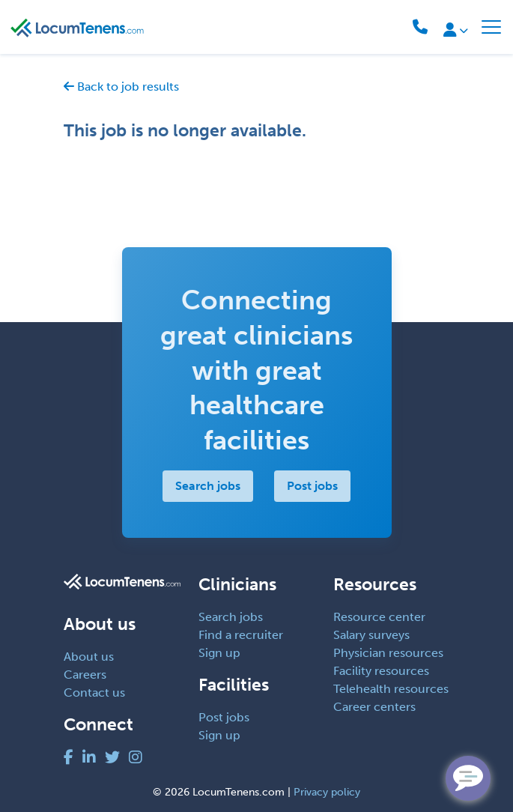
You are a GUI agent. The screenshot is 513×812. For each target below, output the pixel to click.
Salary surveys (371, 635)
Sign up (219, 653)
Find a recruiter (241, 635)
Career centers (374, 707)
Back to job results (121, 87)
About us (89, 657)
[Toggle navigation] (491, 27)
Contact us (94, 693)
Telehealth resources (391, 689)
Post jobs (312, 486)
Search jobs (208, 486)
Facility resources (381, 671)
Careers (85, 675)
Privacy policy (327, 792)
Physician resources (388, 653)
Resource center (379, 617)
